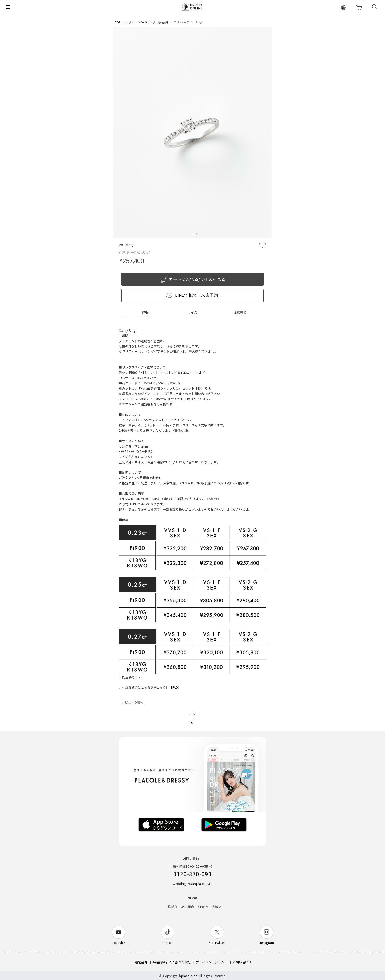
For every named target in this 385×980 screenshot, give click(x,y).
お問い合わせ (242, 962)
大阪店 (217, 907)
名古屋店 (188, 907)
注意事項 (240, 312)
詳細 (145, 312)
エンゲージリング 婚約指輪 (151, 22)
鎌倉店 (203, 907)
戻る (192, 713)
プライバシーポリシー (211, 962)
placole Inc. (189, 976)
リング (127, 22)
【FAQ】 (175, 687)
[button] (192, 234)
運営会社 (141, 962)
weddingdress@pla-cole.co (193, 884)
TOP (118, 22)
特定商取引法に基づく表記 (172, 962)
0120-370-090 (192, 874)
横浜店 (172, 907)
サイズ (192, 312)
